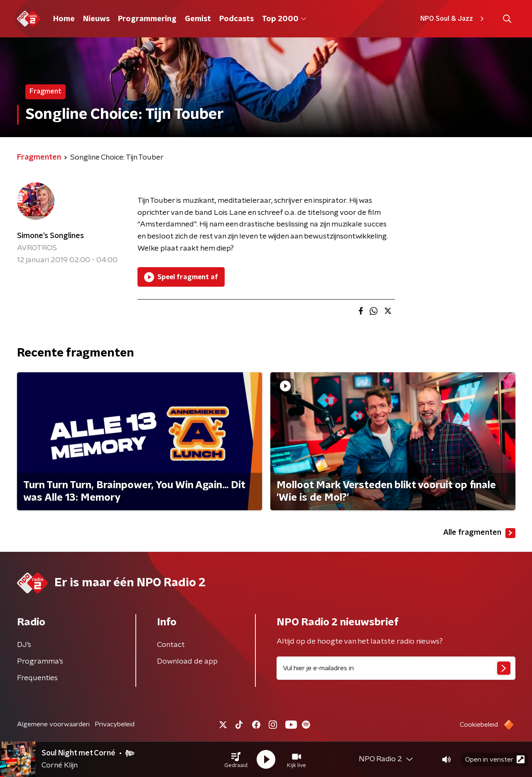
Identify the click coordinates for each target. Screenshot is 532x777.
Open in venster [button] (495, 759)
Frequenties (37, 678)
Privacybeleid (115, 724)
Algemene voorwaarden (53, 724)
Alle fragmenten (479, 533)
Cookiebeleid (479, 725)
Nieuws (96, 19)
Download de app (187, 661)
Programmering (147, 19)
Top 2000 (284, 19)
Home (64, 19)
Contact (171, 645)
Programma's (40, 661)
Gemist (198, 19)
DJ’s (24, 645)
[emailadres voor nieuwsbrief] (396, 668)
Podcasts (237, 19)
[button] (236, 760)
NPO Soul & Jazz (453, 19)
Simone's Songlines (50, 236)
